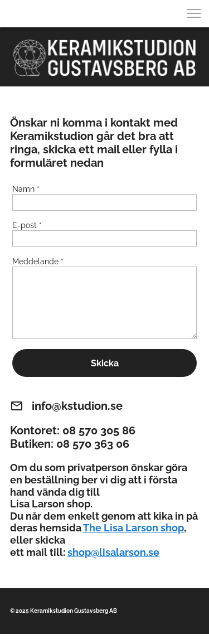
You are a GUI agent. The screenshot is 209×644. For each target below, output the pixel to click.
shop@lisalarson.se (113, 552)
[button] (194, 13)
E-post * (27, 225)
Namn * (26, 189)
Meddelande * (38, 262)
